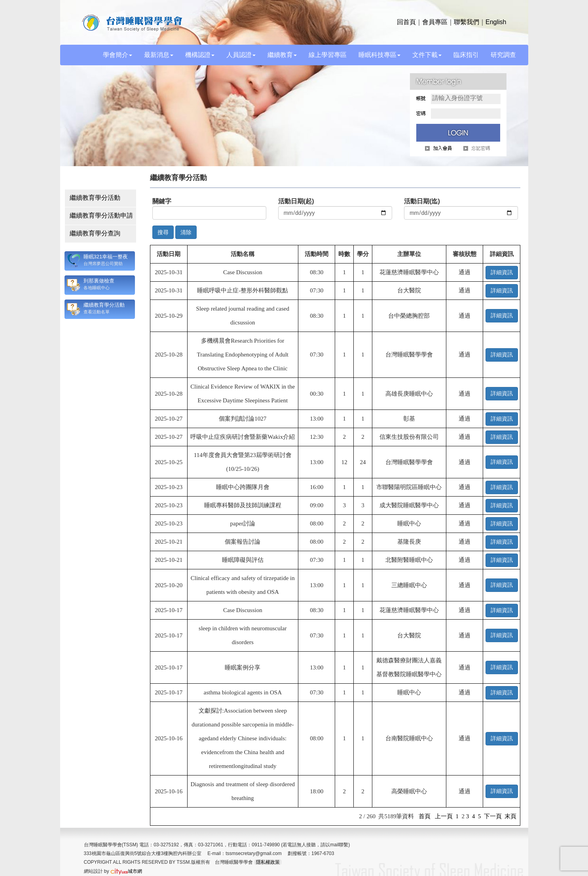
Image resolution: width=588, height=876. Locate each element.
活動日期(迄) (422, 201)
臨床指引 (466, 55)
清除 (186, 232)
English (496, 22)
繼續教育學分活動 (95, 198)
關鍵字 (162, 201)
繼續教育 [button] (282, 55)
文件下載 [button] (427, 55)
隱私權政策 (268, 862)
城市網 (126, 871)
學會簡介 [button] (118, 55)
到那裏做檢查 (99, 281)
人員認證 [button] (241, 55)
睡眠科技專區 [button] (379, 55)
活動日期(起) (296, 201)
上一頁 (444, 816)
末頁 (510, 816)
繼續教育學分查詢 (95, 233)
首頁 (425, 816)
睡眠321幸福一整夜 (106, 257)
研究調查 (503, 55)
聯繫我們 (467, 22)
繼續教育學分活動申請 (101, 215)
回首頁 (406, 22)
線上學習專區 (328, 55)
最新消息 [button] (159, 55)
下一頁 (493, 816)
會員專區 (435, 22)
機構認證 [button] (200, 55)
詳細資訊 (502, 272)
